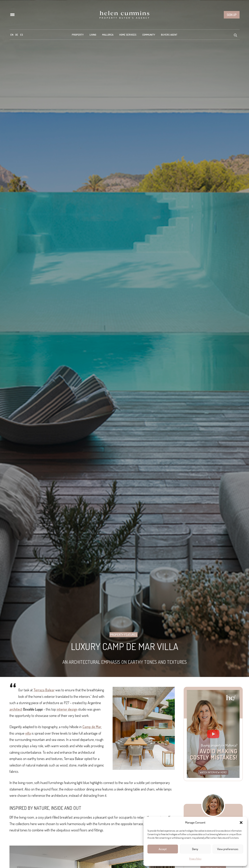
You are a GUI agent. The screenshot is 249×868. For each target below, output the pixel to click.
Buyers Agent (169, 35)
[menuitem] (12, 35)
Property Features (124, 635)
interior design (67, 709)
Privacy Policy (195, 859)
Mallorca (108, 35)
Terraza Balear (44, 690)
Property (78, 35)
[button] (241, 823)
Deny (195, 849)
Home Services (128, 35)
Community (149, 35)
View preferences (228, 849)
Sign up (232, 15)
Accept (163, 849)
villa (28, 733)
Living (93, 35)
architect (16, 709)
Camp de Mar (92, 727)
